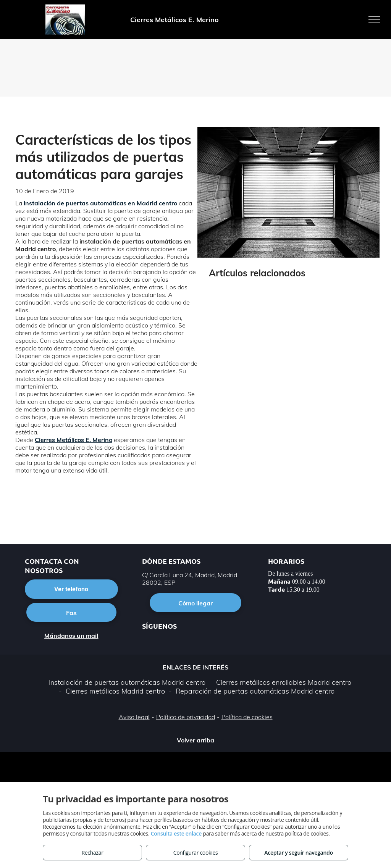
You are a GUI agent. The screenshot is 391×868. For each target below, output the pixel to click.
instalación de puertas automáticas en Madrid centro (100, 203)
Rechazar (92, 853)
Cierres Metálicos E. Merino (74, 440)
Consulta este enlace (176, 833)
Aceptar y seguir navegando (298, 853)
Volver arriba (195, 740)
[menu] (374, 20)
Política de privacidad (186, 717)
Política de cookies (247, 717)
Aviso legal (134, 717)
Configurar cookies (196, 853)
